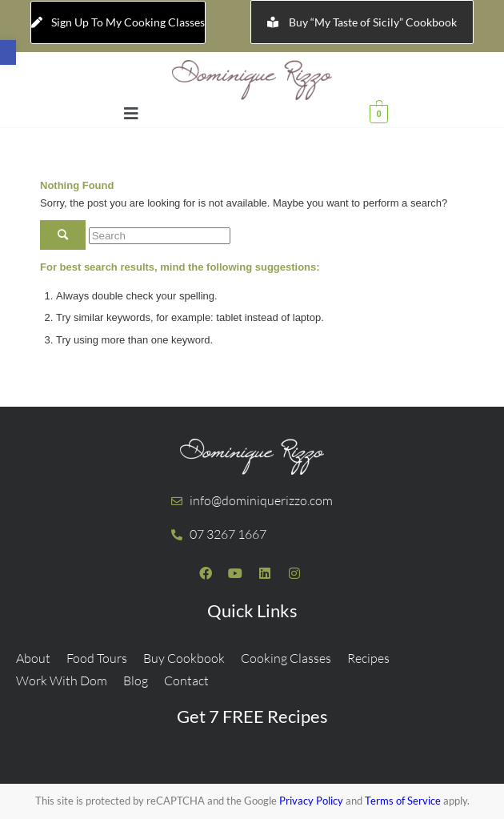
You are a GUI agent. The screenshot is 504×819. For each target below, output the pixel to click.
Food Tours (97, 658)
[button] (8, 52)
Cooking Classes (286, 658)
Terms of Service (403, 801)
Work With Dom (62, 680)
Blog (136, 680)
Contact (186, 680)
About (33, 658)
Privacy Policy (311, 801)
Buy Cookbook (184, 658)
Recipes (368, 658)
